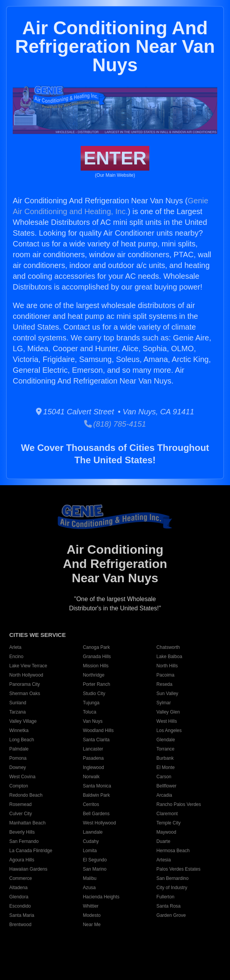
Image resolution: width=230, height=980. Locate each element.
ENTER (115, 158)
